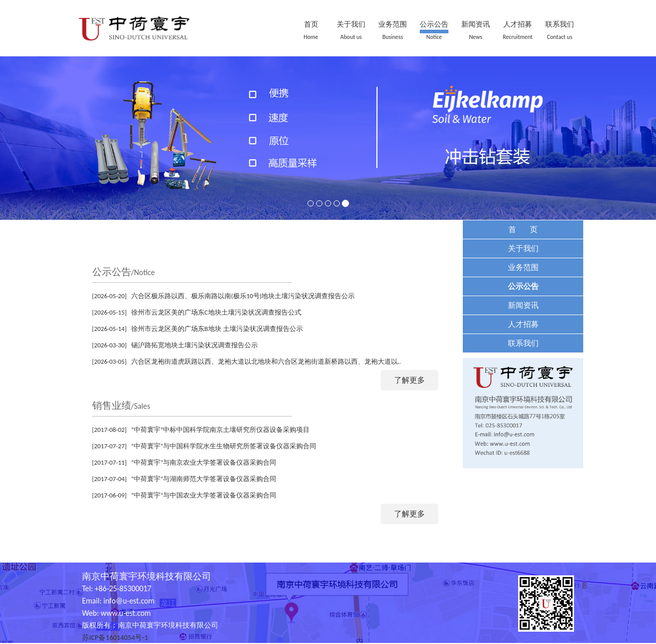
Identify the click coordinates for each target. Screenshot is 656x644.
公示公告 (434, 24)
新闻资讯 (476, 24)
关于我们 (351, 24)
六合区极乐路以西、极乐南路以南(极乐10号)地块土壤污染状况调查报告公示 (243, 296)
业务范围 (393, 24)
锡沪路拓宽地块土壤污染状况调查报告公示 (194, 345)
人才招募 (518, 24)
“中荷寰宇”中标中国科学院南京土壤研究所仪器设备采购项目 (221, 430)
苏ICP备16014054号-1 (115, 638)
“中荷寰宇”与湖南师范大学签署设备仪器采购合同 (204, 479)
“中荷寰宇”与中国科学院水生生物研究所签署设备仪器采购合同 (224, 446)
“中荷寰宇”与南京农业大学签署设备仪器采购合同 (204, 462)
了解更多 (409, 380)
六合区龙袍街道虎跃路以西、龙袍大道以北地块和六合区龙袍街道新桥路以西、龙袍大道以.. (266, 361)
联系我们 (560, 24)
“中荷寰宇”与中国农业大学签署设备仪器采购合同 (204, 495)
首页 (311, 24)
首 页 (523, 229)
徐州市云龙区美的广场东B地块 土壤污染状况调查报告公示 (217, 329)
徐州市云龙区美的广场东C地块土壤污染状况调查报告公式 (216, 312)
